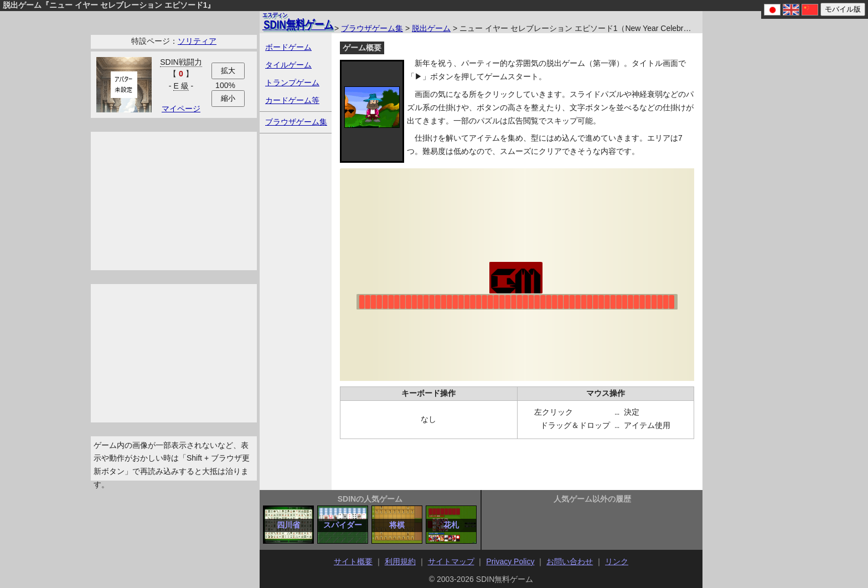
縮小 (228, 98)
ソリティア (197, 41)
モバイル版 (843, 9)
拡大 (228, 71)
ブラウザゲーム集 (372, 28)
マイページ (181, 109)
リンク (617, 561)
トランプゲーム (292, 82)
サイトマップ (451, 561)
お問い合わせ (570, 561)
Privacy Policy (510, 561)
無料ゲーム (298, 21)
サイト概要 (353, 561)
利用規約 (400, 561)
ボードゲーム (288, 47)
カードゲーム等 (292, 100)
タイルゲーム (288, 65)
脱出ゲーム (431, 28)
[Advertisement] (174, 201)
